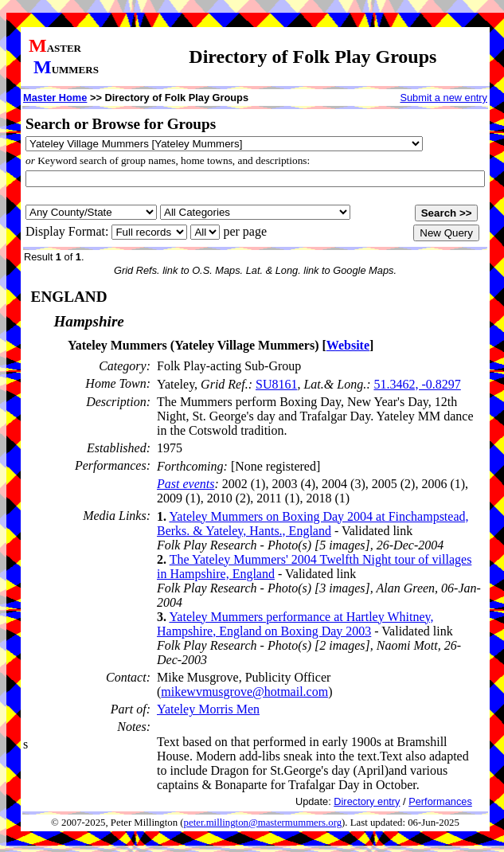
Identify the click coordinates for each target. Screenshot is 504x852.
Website (348, 345)
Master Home (55, 98)
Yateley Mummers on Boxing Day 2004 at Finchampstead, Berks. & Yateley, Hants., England (313, 524)
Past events (186, 484)
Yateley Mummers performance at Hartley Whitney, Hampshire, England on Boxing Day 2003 (295, 624)
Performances (440, 801)
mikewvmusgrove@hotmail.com (244, 692)
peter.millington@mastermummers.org (263, 823)
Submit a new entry (443, 98)
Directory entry (367, 801)
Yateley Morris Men (208, 709)
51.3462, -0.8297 (417, 384)
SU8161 (276, 384)
